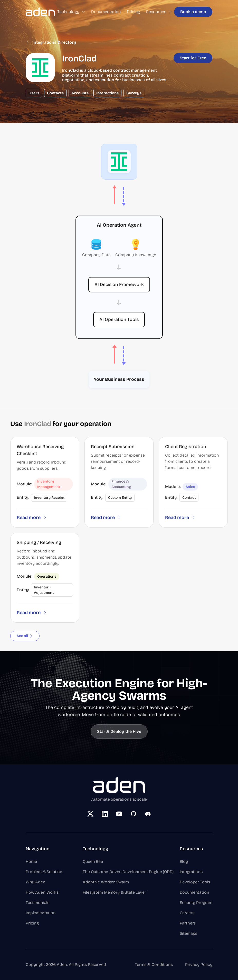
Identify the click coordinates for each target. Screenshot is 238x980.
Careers (187, 913)
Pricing (133, 12)
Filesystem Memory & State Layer (114, 892)
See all (25, 636)
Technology (71, 12)
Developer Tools (195, 882)
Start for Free (193, 58)
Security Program (196, 903)
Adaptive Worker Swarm (106, 882)
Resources (159, 12)
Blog (184, 861)
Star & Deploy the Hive (119, 731)
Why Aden (36, 882)
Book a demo (193, 12)
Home (31, 861)
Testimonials (37, 903)
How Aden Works (42, 892)
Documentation (106, 12)
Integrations (191, 872)
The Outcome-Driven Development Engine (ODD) (128, 872)
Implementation (41, 913)
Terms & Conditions (154, 964)
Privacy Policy (199, 964)
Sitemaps (189, 933)
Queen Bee (93, 861)
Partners (188, 923)
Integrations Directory (51, 42)
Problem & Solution (44, 872)
